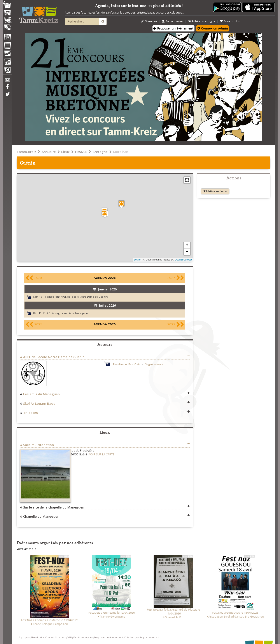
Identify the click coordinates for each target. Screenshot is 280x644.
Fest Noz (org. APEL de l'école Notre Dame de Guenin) (76, 297)
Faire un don (230, 21)
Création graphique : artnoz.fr (142, 637)
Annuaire (49, 152)
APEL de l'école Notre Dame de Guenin (54, 357)
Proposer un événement (108, 637)
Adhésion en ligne (201, 21)
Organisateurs (154, 364)
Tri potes (31, 413)
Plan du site (37, 637)
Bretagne (100, 152)
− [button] (187, 252)
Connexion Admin (213, 28)
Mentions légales (83, 637)
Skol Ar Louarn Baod (39, 403)
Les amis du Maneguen (41, 394)
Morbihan (121, 152)
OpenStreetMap (183, 260)
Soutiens (60, 637)
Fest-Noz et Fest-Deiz (127, 364)
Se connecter (172, 21)
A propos (24, 637)
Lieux (65, 152)
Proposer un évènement (173, 28)
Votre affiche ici (27, 549)
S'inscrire (149, 21)
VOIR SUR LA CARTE (102, 454)
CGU (69, 637)
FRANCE (81, 152)
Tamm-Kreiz (26, 152)
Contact (50, 637)
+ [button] (187, 245)
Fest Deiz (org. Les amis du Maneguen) (66, 313)
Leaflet (137, 260)
